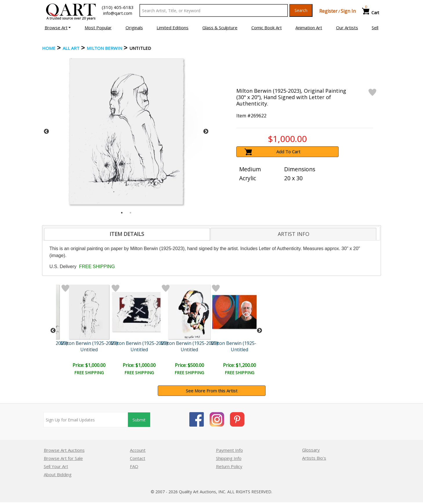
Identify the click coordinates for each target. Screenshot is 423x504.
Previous (46, 132)
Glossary (311, 450)
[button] (58, 28)
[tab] (127, 234)
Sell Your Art (56, 466)
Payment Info (229, 450)
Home (49, 48)
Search (301, 10)
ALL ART (71, 48)
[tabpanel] (126, 131)
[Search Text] (214, 10)
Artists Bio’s (314, 458)
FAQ (134, 466)
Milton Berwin (104, 48)
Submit (139, 420)
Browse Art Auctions (64, 450)
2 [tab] (130, 213)
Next (206, 132)
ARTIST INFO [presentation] (294, 234)
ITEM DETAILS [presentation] (127, 234)
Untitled (89, 350)
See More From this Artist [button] (212, 391)
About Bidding (58, 474)
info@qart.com (118, 13)
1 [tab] (122, 213)
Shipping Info (229, 458)
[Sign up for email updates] (86, 420)
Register (328, 11)
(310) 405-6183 (118, 7)
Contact (138, 458)
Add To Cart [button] (288, 152)
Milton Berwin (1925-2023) (89, 343)
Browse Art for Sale (63, 458)
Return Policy (229, 466)
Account (138, 450)
